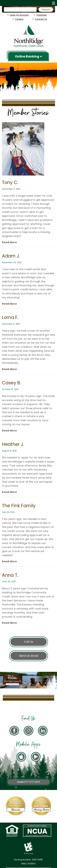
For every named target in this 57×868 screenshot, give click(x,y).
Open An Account (19, 15)
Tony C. (10, 182)
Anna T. (10, 575)
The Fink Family (19, 506)
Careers (19, 19)
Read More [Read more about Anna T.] (9, 242)
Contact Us (41, 19)
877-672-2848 (32, 782)
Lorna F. (10, 317)
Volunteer (42, 15)
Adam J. (11, 256)
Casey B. (11, 383)
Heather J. (13, 444)
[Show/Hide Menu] (54, 3)
